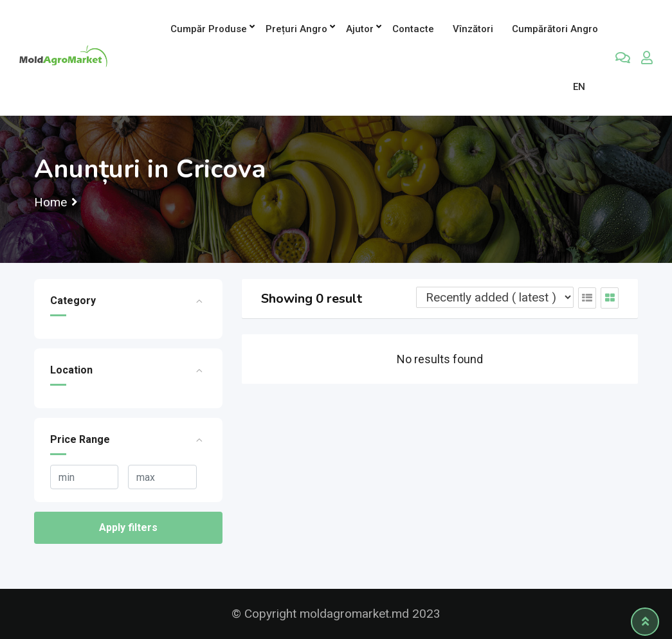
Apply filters (128, 527)
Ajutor (360, 29)
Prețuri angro (296, 29)
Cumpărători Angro (555, 29)
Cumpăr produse (209, 29)
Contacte (413, 29)
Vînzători (473, 29)
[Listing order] (495, 297)
